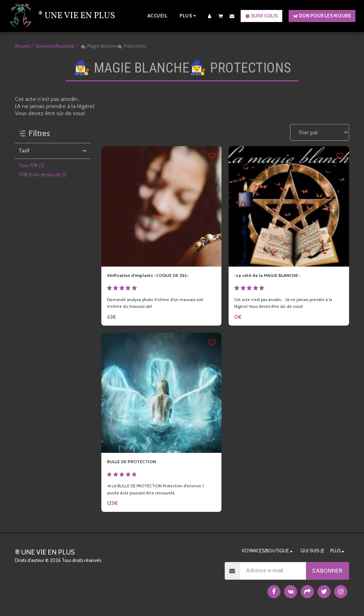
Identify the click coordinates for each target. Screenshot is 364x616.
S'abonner (327, 571)
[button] (221, 16)
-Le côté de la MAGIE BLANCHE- (276, 276)
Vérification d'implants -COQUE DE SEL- (159, 276)
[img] (162, 206)
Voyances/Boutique (55, 46)
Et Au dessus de (43, 175)
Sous (32, 165)
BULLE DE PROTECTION (138, 465)
